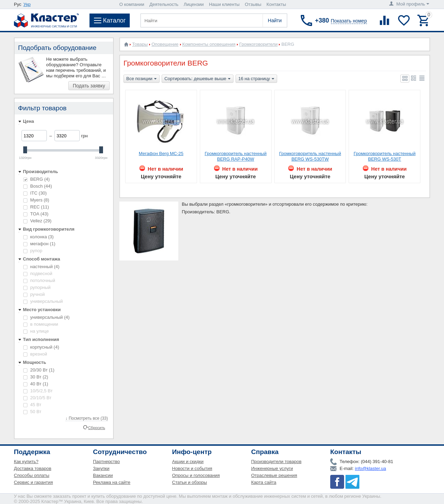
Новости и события (192, 468)
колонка (39, 237)
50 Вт (32, 412)
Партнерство (106, 462)
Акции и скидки (188, 462)
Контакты (276, 4)
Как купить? (26, 462)
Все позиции (142, 79)
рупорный (37, 287)
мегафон (39, 244)
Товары (140, 44)
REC (36, 207)
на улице (36, 331)
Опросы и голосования (196, 475)
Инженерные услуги (272, 468)
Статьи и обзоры (190, 482)
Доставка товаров (33, 468)
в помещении (41, 324)
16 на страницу (256, 79)
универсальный (43, 301)
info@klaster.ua (370, 468)
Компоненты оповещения (209, 44)
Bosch (38, 186)
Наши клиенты (224, 4)
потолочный (39, 280)
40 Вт (36, 384)
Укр (27, 4)
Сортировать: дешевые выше (198, 79)
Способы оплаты (32, 475)
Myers (36, 200)
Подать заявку (89, 86)
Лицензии (194, 4)
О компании (132, 4)
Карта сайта (264, 482)
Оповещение (165, 44)
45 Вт (32, 405)
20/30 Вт (39, 370)
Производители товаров (276, 462)
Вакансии (103, 475)
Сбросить (97, 427)
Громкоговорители (258, 44)
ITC (35, 193)
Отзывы (253, 4)
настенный (41, 267)
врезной (35, 354)
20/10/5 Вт (37, 398)
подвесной (38, 274)
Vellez (37, 221)
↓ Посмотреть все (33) (87, 418)
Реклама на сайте (112, 482)
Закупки (101, 468)
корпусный (41, 347)
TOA (36, 214)
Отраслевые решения (274, 475)
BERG (36, 179)
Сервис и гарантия (33, 482)
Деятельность (164, 4)
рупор (33, 251)
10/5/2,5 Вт (38, 391)
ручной (34, 294)
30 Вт (36, 377)
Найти (275, 20)
